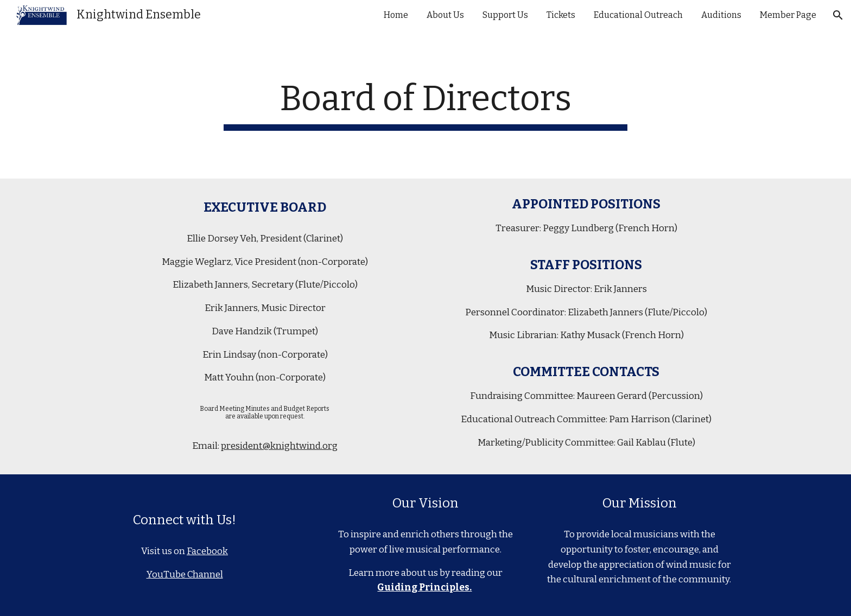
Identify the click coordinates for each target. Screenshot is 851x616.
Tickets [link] (561, 15)
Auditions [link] (721, 15)
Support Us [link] (505, 15)
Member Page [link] (788, 15)
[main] (426, 104)
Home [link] (396, 15)
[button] (838, 15)
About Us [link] (445, 15)
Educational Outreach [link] (638, 15)
